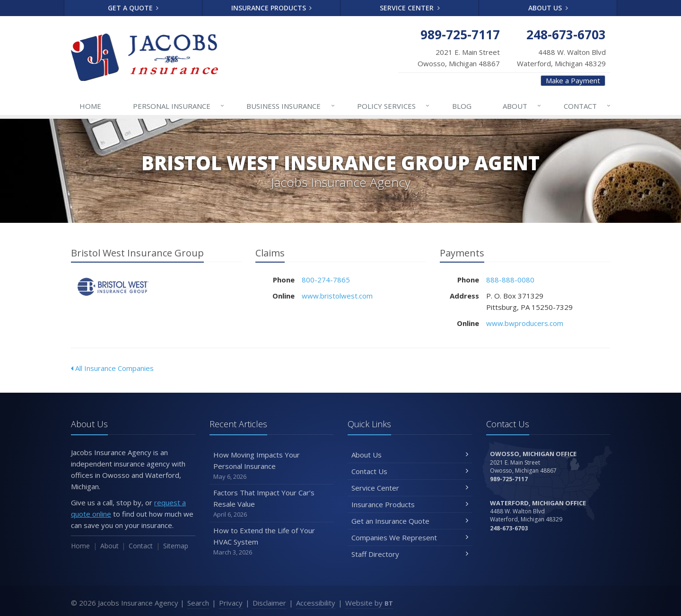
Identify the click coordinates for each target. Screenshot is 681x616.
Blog (462, 106)
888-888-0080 (510, 280)
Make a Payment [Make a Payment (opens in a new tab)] (573, 80)
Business (291, 106)
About (522, 106)
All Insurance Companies (112, 368)
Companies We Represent (410, 537)
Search (198, 603)
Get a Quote (133, 8)
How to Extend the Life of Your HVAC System (272, 541)
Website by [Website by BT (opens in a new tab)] (369, 603)
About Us (548, 8)
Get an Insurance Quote (410, 521)
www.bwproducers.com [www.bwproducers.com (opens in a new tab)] (525, 323)
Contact (588, 106)
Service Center (410, 8)
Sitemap (176, 546)
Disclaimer (269, 603)
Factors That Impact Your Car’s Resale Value (272, 504)
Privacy (231, 603)
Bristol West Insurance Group (113, 287)
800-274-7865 (326, 280)
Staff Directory (410, 554)
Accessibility (316, 603)
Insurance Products (272, 8)
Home (90, 106)
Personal (179, 106)
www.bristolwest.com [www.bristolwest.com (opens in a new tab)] (337, 296)
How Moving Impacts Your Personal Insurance (272, 466)
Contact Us (410, 471)
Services (394, 106)
